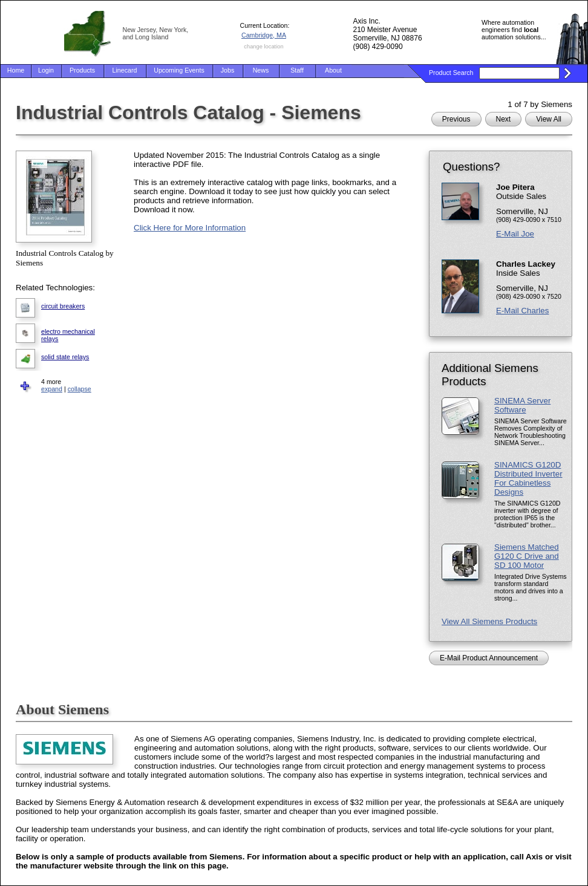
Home (16, 70)
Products (82, 70)
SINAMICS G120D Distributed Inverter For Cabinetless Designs (528, 478)
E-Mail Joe (515, 234)
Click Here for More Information (190, 228)
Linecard (125, 70)
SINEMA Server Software (522, 405)
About (333, 70)
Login (46, 70)
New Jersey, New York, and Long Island (156, 33)
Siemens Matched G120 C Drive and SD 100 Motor (527, 556)
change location (263, 47)
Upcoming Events (179, 70)
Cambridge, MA (264, 35)
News (261, 70)
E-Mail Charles (522, 311)
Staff (297, 70)
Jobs (228, 70)
